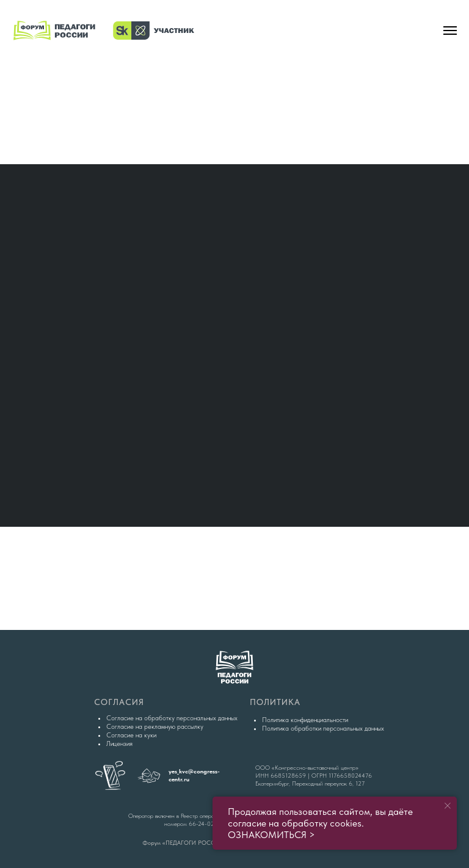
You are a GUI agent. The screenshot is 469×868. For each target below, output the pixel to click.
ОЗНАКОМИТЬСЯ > (271, 835)
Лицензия (119, 744)
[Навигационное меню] (450, 31)
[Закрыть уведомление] (448, 806)
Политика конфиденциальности (305, 720)
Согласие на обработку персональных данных (172, 718)
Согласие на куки (131, 735)
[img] (234, 113)
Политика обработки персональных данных (323, 729)
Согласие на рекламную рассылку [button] (155, 727)
